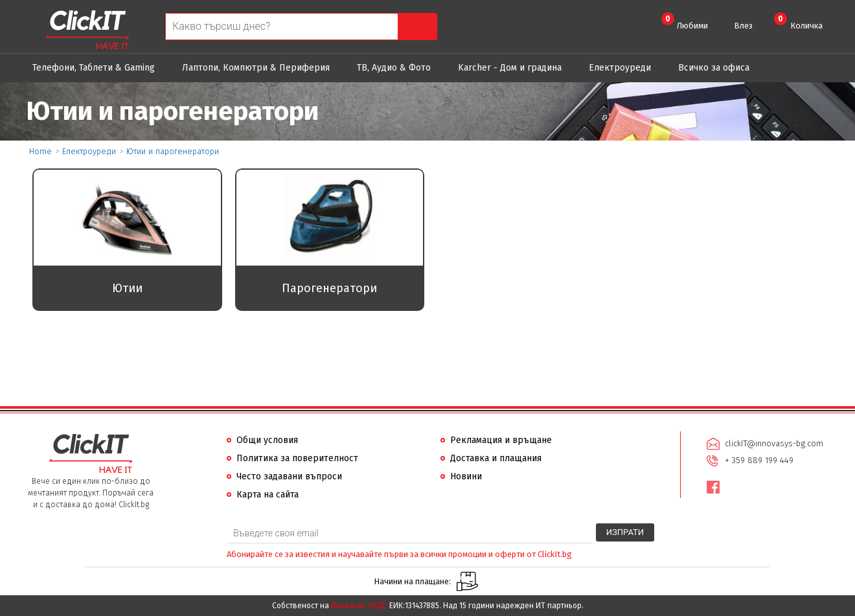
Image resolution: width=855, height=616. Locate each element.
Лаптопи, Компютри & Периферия (256, 68)
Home (40, 151)
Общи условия (267, 440)
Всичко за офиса (714, 68)
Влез (743, 26)
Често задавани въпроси (289, 476)
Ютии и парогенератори (173, 151)
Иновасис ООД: (359, 606)
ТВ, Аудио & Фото (394, 68)
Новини (466, 476)
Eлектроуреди (620, 68)
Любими (685, 21)
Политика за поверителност (297, 458)
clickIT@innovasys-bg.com (774, 443)
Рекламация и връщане (501, 440)
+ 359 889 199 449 (759, 460)
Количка (798, 21)
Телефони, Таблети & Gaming (94, 68)
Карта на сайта (268, 495)
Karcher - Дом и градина (510, 68)
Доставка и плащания (496, 458)
